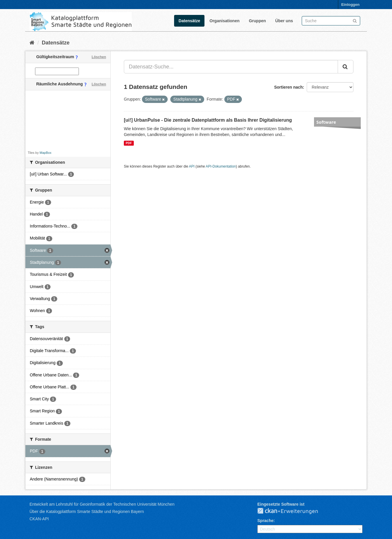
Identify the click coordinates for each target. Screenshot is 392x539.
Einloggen (350, 5)
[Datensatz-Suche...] (231, 67)
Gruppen (257, 21)
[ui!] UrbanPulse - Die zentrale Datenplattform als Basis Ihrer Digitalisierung (208, 120)
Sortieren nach (288, 87)
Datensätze (189, 21)
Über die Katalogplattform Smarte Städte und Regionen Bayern (87, 512)
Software (326, 122)
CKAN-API (39, 519)
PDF (129, 143)
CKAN (292, 511)
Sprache (265, 521)
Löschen (99, 57)
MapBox (46, 153)
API (192, 166)
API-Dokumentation (221, 166)
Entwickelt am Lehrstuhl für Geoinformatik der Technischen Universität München (102, 504)
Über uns (284, 21)
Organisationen (224, 21)
